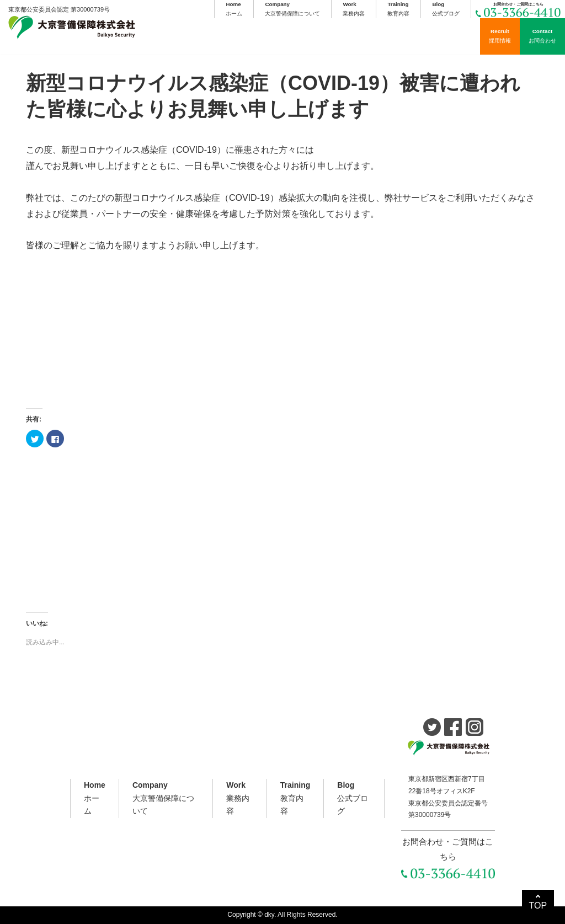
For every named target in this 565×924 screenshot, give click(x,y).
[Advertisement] (282, 331)
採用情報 (500, 35)
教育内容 (398, 8)
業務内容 (354, 8)
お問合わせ (542, 35)
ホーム (234, 8)
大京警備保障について (292, 8)
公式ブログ (446, 8)
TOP (538, 906)
